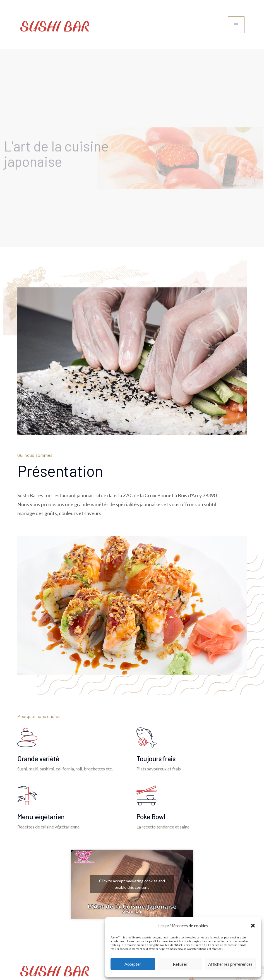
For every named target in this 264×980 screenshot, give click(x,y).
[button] (253, 926)
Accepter (133, 964)
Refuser (180, 964)
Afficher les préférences (230, 964)
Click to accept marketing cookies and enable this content (132, 884)
